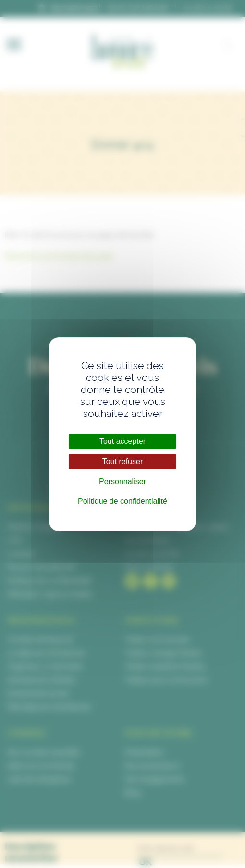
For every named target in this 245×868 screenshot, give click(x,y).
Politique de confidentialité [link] (122, 501)
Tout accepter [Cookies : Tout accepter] (122, 441)
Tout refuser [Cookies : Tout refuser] (122, 461)
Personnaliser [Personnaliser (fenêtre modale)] (122, 482)
